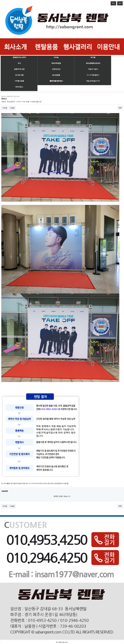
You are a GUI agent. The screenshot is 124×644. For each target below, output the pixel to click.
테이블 (93, 57)
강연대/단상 (56, 69)
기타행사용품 (19, 81)
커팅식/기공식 (93, 69)
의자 (19, 63)
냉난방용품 (56, 75)
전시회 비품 (19, 75)
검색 (119, 3)
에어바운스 (19, 87)
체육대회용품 (56, 63)
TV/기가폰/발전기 (93, 75)
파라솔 (56, 57)
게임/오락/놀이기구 (93, 81)
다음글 (12, 108)
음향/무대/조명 (19, 69)
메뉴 (113, 3)
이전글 (5, 108)
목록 (120, 108)
